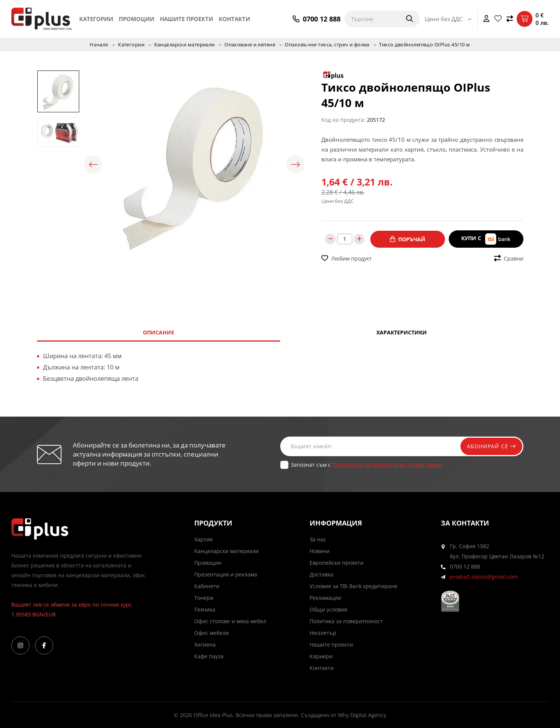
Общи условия (328, 609)
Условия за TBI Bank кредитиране (354, 586)
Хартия (203, 539)
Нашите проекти (186, 19)
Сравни (509, 258)
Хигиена (205, 644)
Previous (94, 164)
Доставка (321, 574)
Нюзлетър (323, 633)
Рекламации (325, 598)
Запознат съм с (367, 465)
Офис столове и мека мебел (230, 621)
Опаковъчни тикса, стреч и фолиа (328, 44)
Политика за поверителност (346, 621)
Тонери (204, 598)
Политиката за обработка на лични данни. (388, 465)
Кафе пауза (209, 656)
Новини (320, 551)
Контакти (234, 19)
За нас (318, 539)
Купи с (486, 239)
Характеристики (402, 332)
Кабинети (207, 586)
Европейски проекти (337, 563)
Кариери (321, 656)
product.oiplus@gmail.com (484, 577)
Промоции (137, 19)
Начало (98, 44)
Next (295, 164)
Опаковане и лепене (250, 44)
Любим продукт (347, 258)
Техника (205, 609)
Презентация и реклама (226, 574)
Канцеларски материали (184, 44)
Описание (159, 332)
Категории (96, 19)
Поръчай (408, 239)
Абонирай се (490, 446)
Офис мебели (212, 633)
